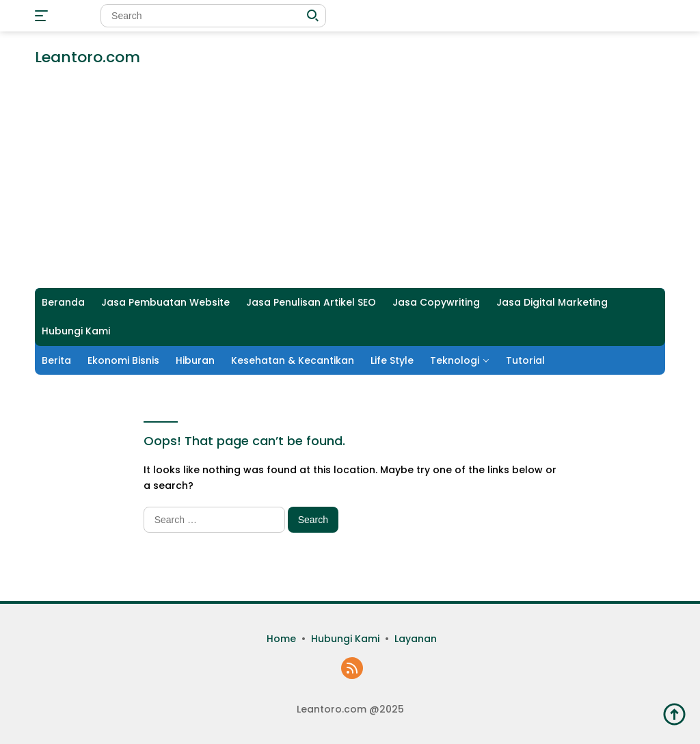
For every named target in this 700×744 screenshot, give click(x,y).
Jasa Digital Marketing (552, 302)
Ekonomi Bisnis (123, 360)
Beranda (63, 302)
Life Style (392, 360)
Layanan (416, 639)
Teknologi (455, 360)
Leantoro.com (87, 57)
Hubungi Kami (76, 331)
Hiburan (195, 360)
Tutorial (525, 360)
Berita (56, 360)
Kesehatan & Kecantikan (293, 360)
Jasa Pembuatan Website (165, 302)
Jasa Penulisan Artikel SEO (311, 302)
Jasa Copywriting (436, 302)
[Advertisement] (350, 185)
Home (281, 639)
